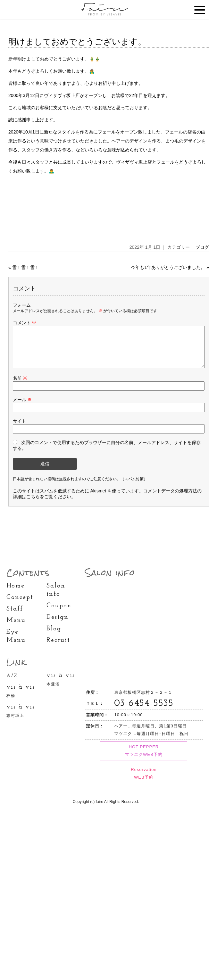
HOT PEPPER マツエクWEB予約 (144, 758)
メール (22, 407)
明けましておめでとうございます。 (77, 42)
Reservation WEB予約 (144, 781)
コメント (25, 323)
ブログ (202, 247)
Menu (16, 628)
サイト (20, 429)
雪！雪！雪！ (26, 267)
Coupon (59, 613)
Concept (20, 605)
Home (16, 594)
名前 (20, 386)
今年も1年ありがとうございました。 (168, 267)
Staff (15, 617)
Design (58, 625)
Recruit (58, 648)
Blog (54, 636)
